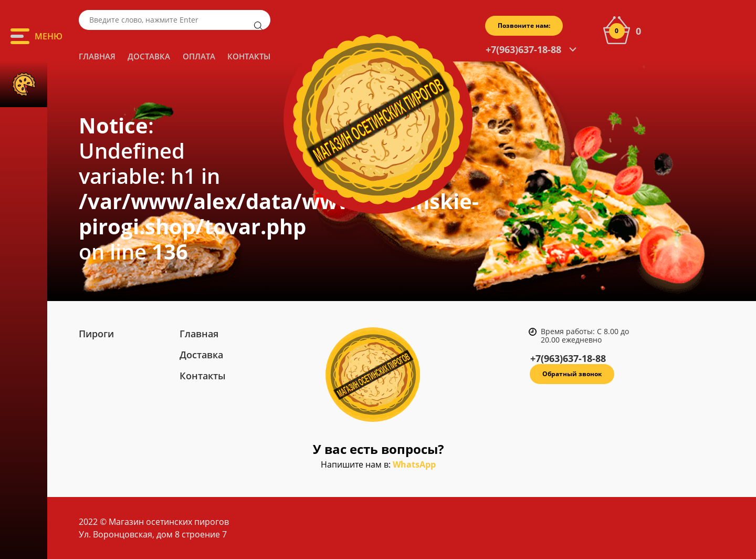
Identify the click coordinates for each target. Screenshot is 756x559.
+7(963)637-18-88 (523, 49)
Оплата (199, 56)
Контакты (249, 56)
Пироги (96, 334)
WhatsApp (414, 464)
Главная (97, 56)
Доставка (149, 56)
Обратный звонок (572, 374)
